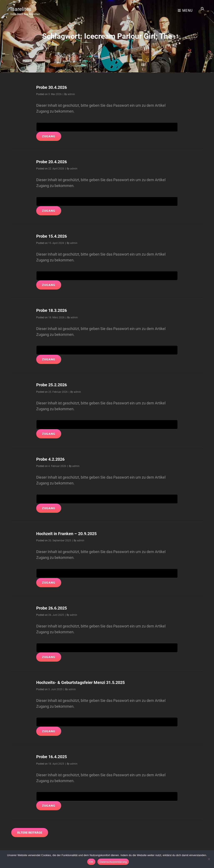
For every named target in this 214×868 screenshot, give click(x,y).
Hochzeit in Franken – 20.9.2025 (70, 534)
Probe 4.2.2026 (52, 459)
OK (91, 862)
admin (71, 94)
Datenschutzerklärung (113, 862)
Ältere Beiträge (30, 833)
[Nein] (209, 859)
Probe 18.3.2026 (53, 310)
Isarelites (22, 7)
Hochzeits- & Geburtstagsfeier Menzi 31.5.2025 (85, 682)
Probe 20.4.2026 (53, 162)
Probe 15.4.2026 (53, 236)
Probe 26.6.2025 (53, 608)
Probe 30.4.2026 (53, 87)
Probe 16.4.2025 (53, 757)
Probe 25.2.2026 (53, 385)
